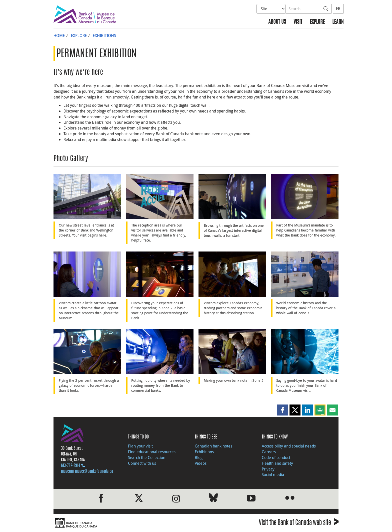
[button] (282, 410)
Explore (317, 22)
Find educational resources (152, 452)
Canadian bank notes (213, 446)
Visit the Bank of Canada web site (299, 523)
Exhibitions (104, 35)
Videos (201, 463)
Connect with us (142, 463)
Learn (338, 22)
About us (277, 22)
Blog (199, 457)
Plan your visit (140, 446)
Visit (298, 22)
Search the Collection (147, 457)
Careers (269, 452)
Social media (273, 474)
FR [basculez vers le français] (338, 8)
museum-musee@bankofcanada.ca (87, 471)
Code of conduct (276, 457)
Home (59, 35)
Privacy (268, 469)
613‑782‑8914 (70, 466)
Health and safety (277, 463)
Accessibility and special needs (289, 446)
